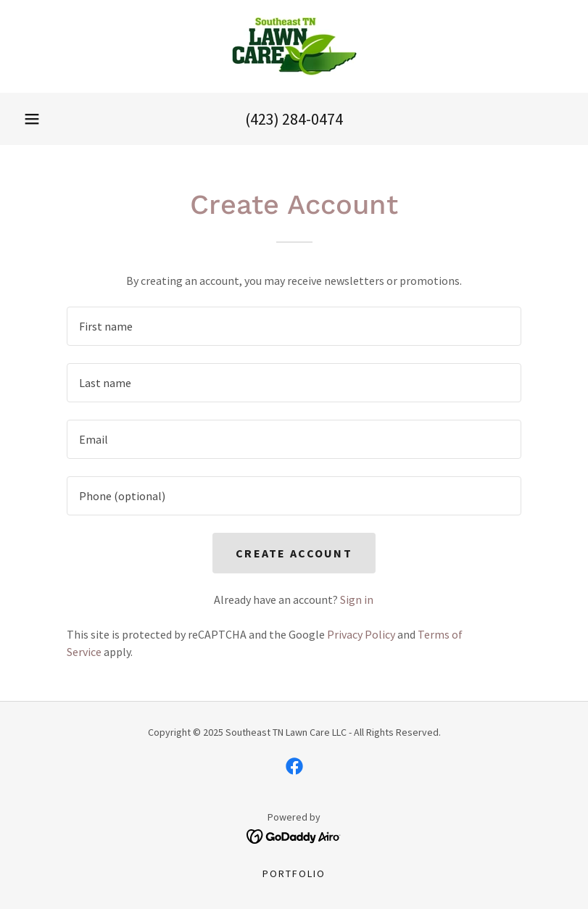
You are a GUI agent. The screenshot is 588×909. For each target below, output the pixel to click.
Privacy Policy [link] (361, 634)
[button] (32, 119)
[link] (294, 46)
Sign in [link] (357, 599)
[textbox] (294, 326)
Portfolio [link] (294, 873)
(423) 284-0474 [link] (294, 119)
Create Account (294, 553)
